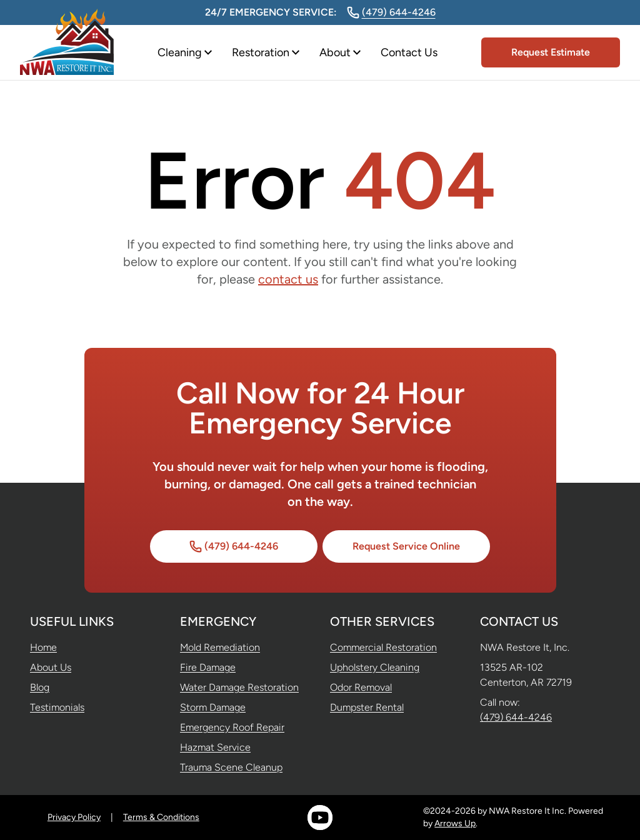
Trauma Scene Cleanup (231, 767)
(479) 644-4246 (391, 12)
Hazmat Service (215, 747)
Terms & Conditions (161, 817)
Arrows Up (455, 823)
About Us (51, 667)
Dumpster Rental (367, 707)
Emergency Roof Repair (232, 727)
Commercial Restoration (383, 647)
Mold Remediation (220, 647)
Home (43, 647)
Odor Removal (361, 687)
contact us (288, 279)
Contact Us (409, 52)
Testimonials (57, 707)
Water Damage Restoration (239, 687)
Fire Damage (208, 667)
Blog (40, 687)
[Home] (67, 52)
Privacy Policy (74, 817)
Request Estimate (551, 52)
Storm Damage (213, 707)
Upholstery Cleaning (375, 667)
